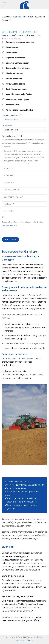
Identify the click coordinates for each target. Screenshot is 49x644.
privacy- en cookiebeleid (9, 225)
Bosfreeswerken (20, 17)
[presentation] (22, 232)
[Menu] (4, 5)
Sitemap (31, 640)
